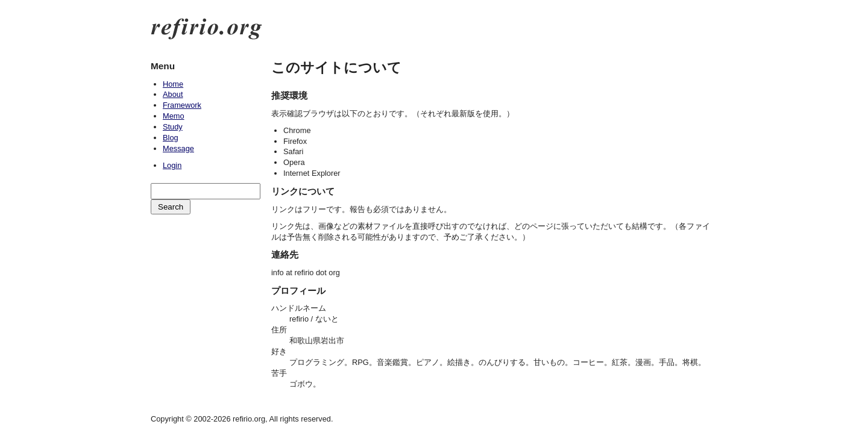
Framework (182, 105)
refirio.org (206, 29)
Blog (171, 138)
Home (173, 84)
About (173, 94)
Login (172, 165)
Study (173, 127)
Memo (174, 116)
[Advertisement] (205, 278)
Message (178, 148)
